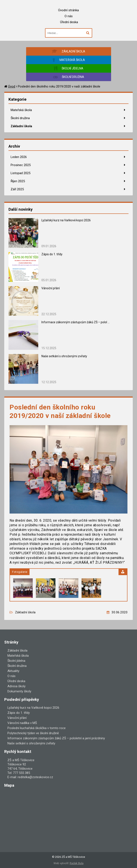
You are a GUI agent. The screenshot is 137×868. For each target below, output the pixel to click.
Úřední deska (69, 22)
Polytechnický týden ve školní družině (33, 733)
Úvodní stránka (68, 10)
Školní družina (20, 118)
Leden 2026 (19, 157)
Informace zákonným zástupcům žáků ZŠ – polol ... (76, 322)
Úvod (12, 86)
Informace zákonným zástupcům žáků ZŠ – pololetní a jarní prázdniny (56, 738)
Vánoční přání (51, 288)
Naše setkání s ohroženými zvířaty (64, 356)
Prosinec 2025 (21, 165)
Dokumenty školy (19, 691)
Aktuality (13, 671)
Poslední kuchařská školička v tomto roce (37, 728)
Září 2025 (17, 189)
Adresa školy (16, 686)
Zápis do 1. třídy (52, 254)
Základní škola (21, 126)
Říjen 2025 (18, 181)
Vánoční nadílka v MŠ (22, 723)
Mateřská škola (21, 110)
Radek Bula (77, 863)
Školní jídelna (16, 661)
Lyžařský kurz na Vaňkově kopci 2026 (66, 220)
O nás (69, 16)
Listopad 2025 (20, 173)
